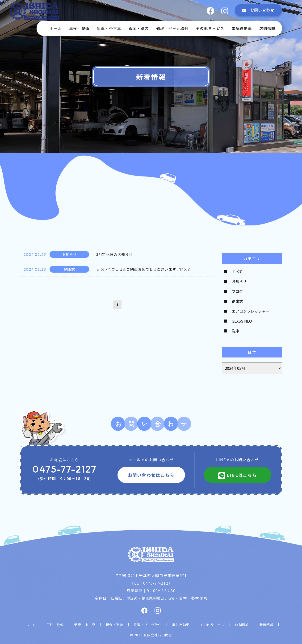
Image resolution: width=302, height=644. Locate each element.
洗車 (235, 331)
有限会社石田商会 (158, 635)
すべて (237, 271)
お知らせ (239, 281)
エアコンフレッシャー (251, 311)
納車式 (237, 301)
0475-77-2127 (64, 469)
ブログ (237, 291)
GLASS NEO (242, 321)
